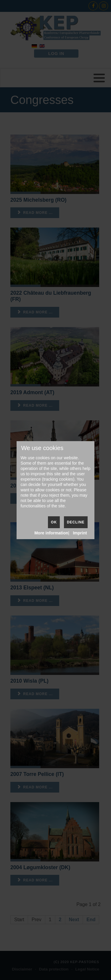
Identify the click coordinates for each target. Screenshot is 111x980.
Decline (76, 522)
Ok (54, 522)
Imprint (80, 533)
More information (51, 533)
